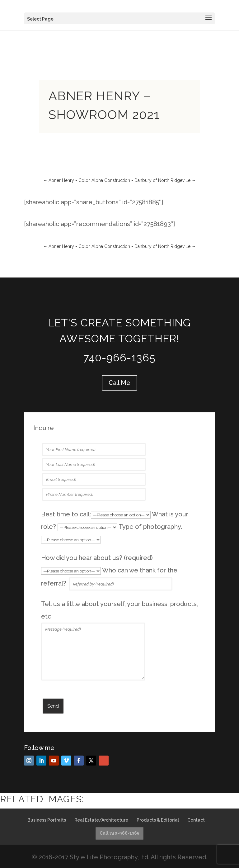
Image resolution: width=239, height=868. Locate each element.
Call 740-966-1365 (119, 833)
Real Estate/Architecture (101, 820)
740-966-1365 (119, 358)
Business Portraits (47, 820)
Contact (196, 820)
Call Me (119, 383)
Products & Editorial (158, 820)
